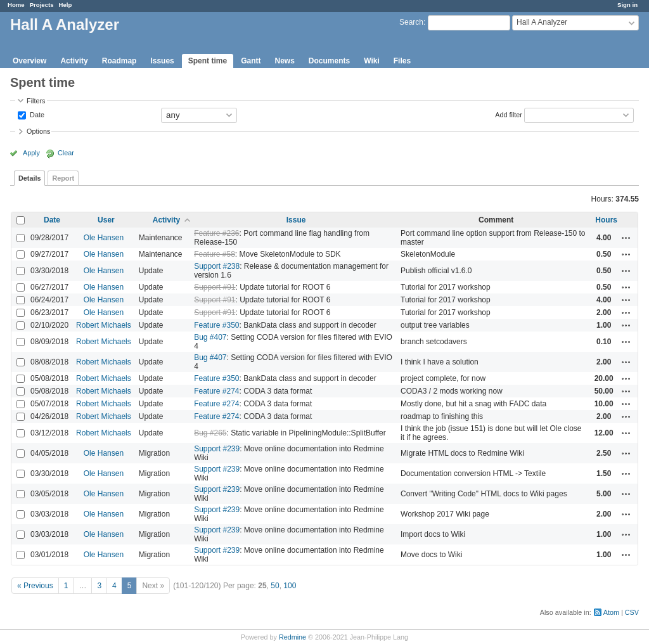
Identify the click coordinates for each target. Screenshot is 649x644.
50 (275, 586)
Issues (162, 61)
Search (411, 22)
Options (38, 131)
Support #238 (217, 266)
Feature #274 (216, 391)
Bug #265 (210, 433)
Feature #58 (215, 254)
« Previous (35, 586)
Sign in (627, 5)
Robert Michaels (104, 325)
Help (66, 5)
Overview (29, 61)
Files (402, 61)
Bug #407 (210, 337)
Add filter (509, 114)
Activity (74, 61)
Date (36, 114)
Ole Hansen (104, 238)
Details (29, 178)
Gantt (251, 61)
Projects (42, 5)
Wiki (372, 61)
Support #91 (215, 287)
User (106, 220)
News (284, 61)
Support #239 (217, 449)
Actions (626, 238)
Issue (296, 220)
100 (290, 586)
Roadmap (119, 61)
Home (16, 5)
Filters (36, 101)
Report (63, 178)
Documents (329, 61)
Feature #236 (216, 233)
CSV (632, 612)
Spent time (208, 61)
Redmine (292, 637)
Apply (31, 153)
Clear (66, 153)
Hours (606, 220)
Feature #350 (216, 325)
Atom (611, 612)
